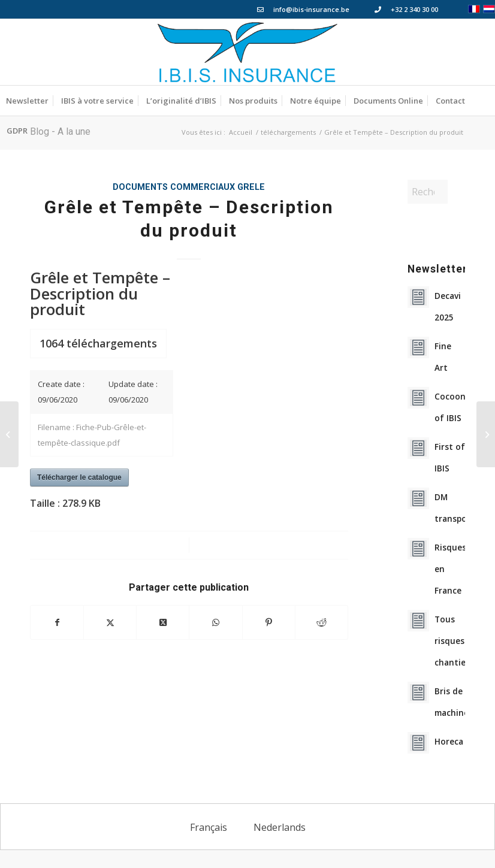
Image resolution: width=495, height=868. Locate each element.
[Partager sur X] (110, 622)
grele (251, 187)
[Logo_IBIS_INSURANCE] (248, 52)
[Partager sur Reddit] (322, 622)
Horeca (449, 741)
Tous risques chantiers (454, 641)
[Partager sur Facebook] (57, 622)
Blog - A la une (60, 131)
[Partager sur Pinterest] (269, 622)
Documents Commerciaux (174, 187)
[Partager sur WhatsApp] (215, 622)
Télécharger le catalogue (79, 477)
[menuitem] (27, 101)
